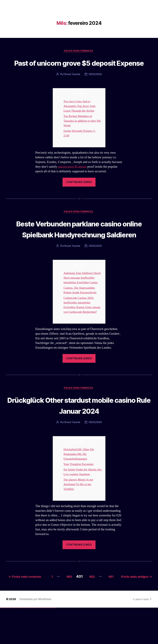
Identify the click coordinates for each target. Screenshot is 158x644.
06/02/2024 (95, 86)
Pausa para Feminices (79, 51)
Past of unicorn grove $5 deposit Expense (79, 68)
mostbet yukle (47, 644)
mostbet (32, 644)
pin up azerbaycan (31, 644)
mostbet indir (48, 644)
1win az (20, 644)
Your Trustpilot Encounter (80, 497)
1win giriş (20, 644)
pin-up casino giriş (27, 644)
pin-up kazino (29, 644)
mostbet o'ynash (41, 644)
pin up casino (25, 644)
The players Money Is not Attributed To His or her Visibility (80, 517)
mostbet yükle (54, 644)
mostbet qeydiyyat (55, 644)
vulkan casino (2, 644)
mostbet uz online (42, 644)
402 (124, 608)
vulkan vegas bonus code (9, 644)
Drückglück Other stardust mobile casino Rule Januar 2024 (79, 437)
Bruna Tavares (72, 86)
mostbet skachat (34, 644)
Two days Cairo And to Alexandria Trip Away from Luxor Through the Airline (81, 117)
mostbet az (45, 644)
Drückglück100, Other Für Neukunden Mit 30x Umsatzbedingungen (80, 487)
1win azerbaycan (23, 644)
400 (98, 608)
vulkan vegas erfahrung (15, 644)
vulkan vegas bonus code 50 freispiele (18, 644)
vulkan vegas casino (3, 644)
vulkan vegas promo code (11, 644)
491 (146, 608)
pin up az (32, 644)
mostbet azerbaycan (52, 644)
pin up (24, 644)
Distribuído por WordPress (35, 635)
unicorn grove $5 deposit (74, 178)
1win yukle (24, 644)
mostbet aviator (49, 644)
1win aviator (21, 644)
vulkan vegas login (5, 644)
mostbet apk (36, 644)
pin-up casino (29, 644)
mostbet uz (33, 644)
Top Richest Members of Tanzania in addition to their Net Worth (81, 132)
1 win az (22, 644)
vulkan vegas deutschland (7, 644)
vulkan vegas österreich (13, 644)
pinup (25, 644)
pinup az (27, 644)
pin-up (26, 644)
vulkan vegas (1, 644)
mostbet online (38, 644)
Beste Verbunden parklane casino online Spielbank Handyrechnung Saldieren (79, 246)
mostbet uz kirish (37, 644)
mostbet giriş (46, 644)
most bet (43, 644)
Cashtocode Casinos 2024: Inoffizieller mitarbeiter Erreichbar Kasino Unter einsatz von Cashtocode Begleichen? (80, 335)
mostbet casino (39, 644)
